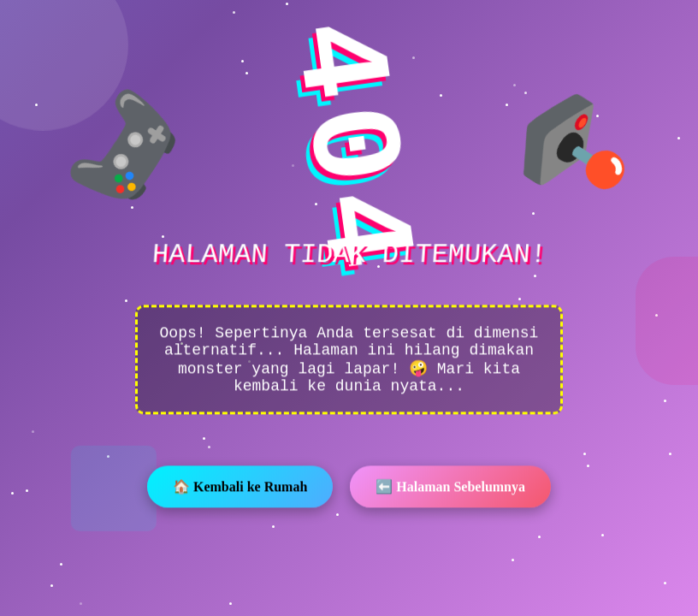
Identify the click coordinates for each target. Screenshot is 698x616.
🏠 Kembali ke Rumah (240, 488)
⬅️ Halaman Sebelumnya (450, 488)
